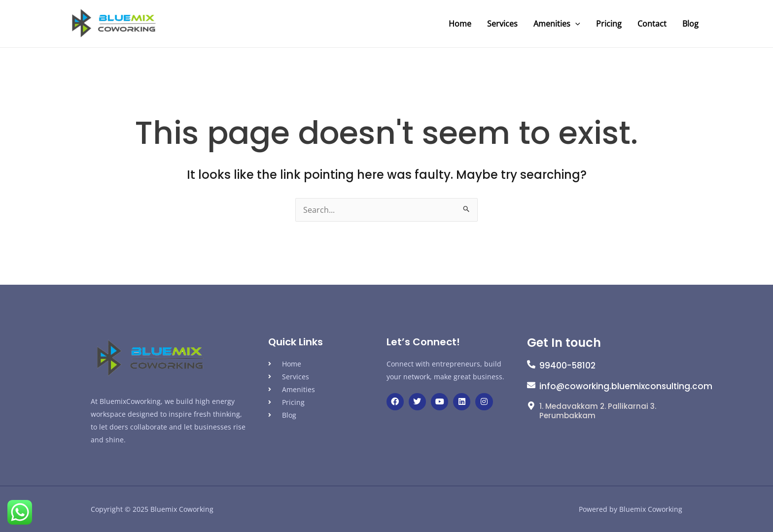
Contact (652, 24)
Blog (690, 24)
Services (502, 24)
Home (460, 24)
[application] (575, 24)
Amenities (557, 24)
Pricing (609, 24)
